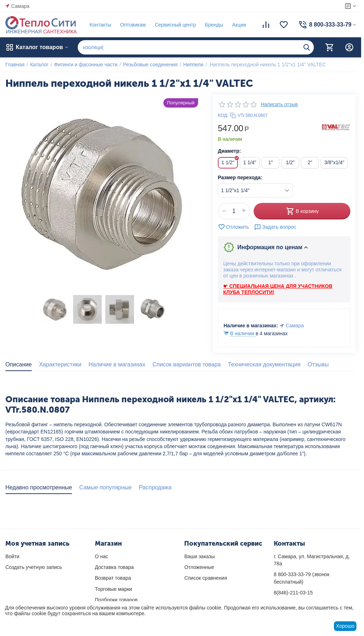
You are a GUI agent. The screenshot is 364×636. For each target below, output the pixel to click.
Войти (12, 556)
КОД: (223, 115)
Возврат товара (113, 578)
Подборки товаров (116, 600)
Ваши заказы (199, 556)
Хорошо (345, 626)
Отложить (233, 227)
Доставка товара (114, 567)
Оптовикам (133, 25)
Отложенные (199, 567)
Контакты (100, 25)
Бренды (214, 25)
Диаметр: (229, 151)
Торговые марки (114, 589)
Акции (239, 25)
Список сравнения (205, 578)
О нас (102, 556)
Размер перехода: (240, 177)
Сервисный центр (175, 25)
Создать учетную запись (34, 567)
